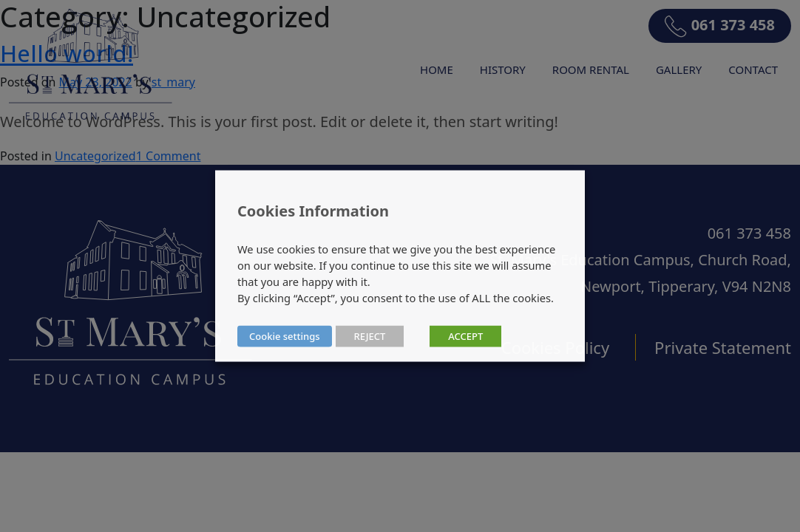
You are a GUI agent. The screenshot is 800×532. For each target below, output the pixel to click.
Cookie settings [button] (285, 336)
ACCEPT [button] (465, 336)
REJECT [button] (370, 336)
